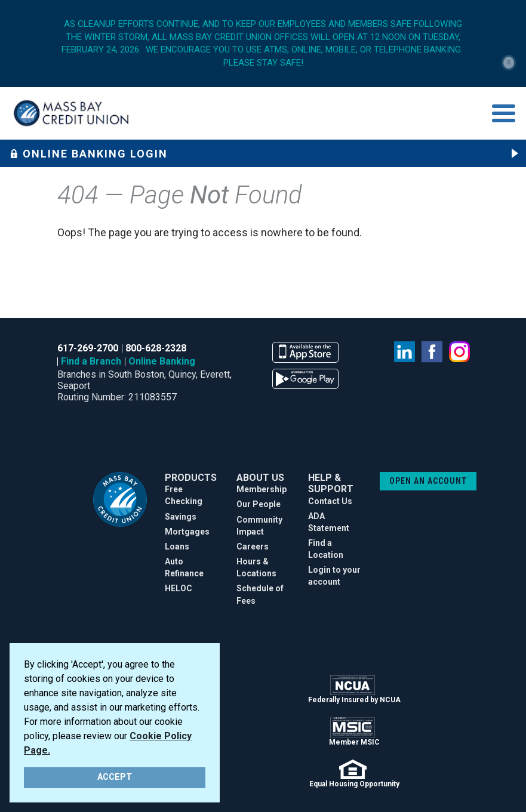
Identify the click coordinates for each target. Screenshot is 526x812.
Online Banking (162, 361)
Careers (253, 547)
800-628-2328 (156, 348)
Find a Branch (91, 361)
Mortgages (187, 532)
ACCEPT (115, 777)
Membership (262, 489)
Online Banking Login (89, 154)
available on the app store (305, 352)
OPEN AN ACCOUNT (428, 481)
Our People (259, 504)
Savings (181, 517)
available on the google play (305, 379)
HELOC (179, 588)
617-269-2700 (88, 348)
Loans (177, 547)
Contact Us (330, 501)
